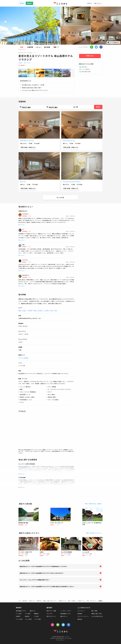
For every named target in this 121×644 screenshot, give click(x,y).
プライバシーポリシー (83, 616)
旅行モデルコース (51, 616)
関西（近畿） (23, 310)
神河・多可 (27, 63)
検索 (98, 107)
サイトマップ (81, 611)
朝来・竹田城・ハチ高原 (41, 310)
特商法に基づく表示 (97, 614)
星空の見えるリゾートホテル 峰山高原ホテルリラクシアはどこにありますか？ (42, 573)
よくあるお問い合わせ (97, 616)
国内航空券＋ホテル (66, 614)
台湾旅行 (18, 616)
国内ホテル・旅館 (51, 611)
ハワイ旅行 (19, 614)
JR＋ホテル (50, 614)
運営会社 (80, 619)
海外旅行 (22, 3)
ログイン (90, 3)
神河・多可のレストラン (94, 533)
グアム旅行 (28, 614)
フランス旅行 (38, 619)
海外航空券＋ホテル (21, 611)
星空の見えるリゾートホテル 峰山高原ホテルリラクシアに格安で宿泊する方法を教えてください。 (47, 587)
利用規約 (80, 614)
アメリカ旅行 (28, 619)
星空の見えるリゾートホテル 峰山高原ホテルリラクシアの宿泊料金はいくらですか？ (44, 566)
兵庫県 (20, 63)
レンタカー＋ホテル (66, 611)
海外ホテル (33, 611)
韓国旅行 (36, 614)
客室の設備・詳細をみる (28, 147)
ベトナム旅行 (19, 619)
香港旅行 (27, 616)
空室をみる (90, 56)
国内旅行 (29, 3)
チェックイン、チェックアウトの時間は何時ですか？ (35, 580)
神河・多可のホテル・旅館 (94, 504)
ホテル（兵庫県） (24, 358)
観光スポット (64, 616)
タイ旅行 (36, 616)
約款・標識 (94, 611)
